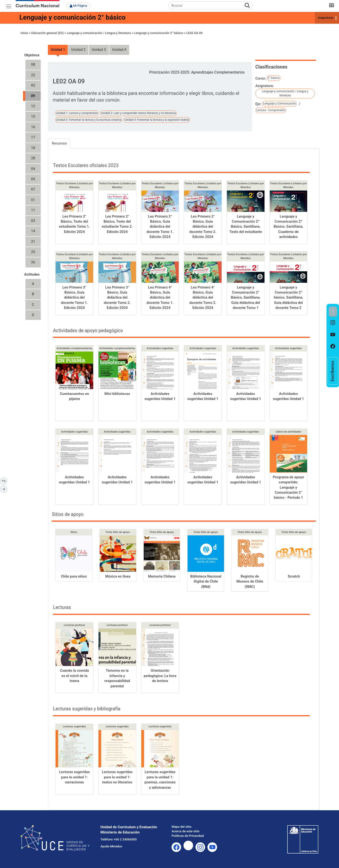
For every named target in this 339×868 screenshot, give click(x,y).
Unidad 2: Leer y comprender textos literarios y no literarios (139, 113)
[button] (333, 312)
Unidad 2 (78, 50)
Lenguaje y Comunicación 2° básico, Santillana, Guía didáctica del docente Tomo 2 (288, 298)
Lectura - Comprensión (271, 110)
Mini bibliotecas (117, 394)
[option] (333, 323)
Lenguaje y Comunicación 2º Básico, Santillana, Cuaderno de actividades (288, 227)
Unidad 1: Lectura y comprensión (77, 113)
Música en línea (118, 576)
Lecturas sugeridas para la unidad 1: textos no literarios (117, 777)
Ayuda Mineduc (111, 846)
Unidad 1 (58, 50)
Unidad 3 (99, 50)
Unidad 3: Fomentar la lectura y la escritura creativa (89, 120)
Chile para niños (74, 576)
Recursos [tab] (59, 143)
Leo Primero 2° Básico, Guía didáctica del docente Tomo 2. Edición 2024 (203, 227)
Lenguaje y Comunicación (279, 104)
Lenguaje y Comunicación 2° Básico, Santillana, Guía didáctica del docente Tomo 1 (246, 298)
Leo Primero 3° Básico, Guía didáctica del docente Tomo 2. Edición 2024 (117, 298)
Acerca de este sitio (185, 831)
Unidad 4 (119, 50)
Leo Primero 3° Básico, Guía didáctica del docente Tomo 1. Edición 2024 (74, 298)
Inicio (24, 33)
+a (4, 480)
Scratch (294, 576)
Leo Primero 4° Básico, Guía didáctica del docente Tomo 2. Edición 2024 (203, 298)
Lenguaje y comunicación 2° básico (72, 17)
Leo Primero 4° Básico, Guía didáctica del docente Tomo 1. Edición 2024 (160, 298)
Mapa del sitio (181, 827)
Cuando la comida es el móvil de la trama (74, 676)
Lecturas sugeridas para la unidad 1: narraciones (74, 777)
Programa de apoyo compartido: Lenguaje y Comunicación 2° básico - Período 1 (289, 487)
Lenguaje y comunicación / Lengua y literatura (99, 33)
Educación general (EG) (48, 33)
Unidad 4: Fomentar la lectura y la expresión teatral (157, 120)
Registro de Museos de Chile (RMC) (250, 582)
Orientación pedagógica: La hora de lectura (160, 676)
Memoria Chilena (162, 576)
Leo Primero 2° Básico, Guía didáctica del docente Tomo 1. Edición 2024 (160, 227)
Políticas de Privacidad (188, 836)
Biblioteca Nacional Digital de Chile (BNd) (206, 582)
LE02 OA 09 (195, 33)
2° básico (274, 78)
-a (5, 489)
